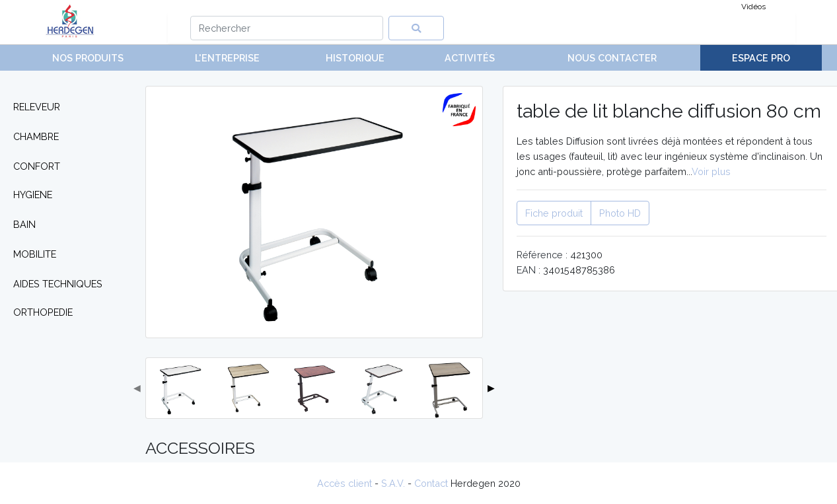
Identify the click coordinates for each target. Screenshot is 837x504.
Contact (431, 483)
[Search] (287, 28)
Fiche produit (554, 213)
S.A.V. (393, 483)
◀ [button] (137, 388)
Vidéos (753, 7)
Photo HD (620, 213)
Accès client (345, 483)
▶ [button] (491, 388)
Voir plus (711, 171)
